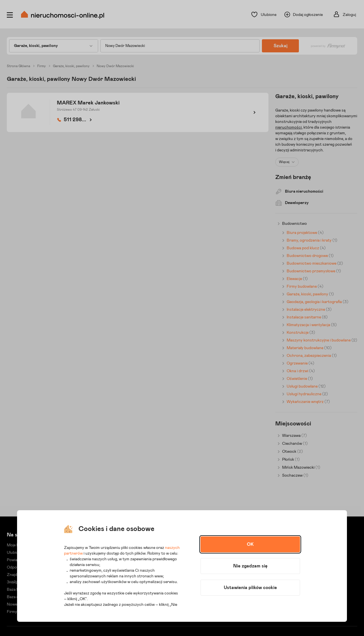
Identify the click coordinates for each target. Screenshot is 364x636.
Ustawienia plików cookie (250, 588)
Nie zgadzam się (250, 566)
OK (250, 544)
